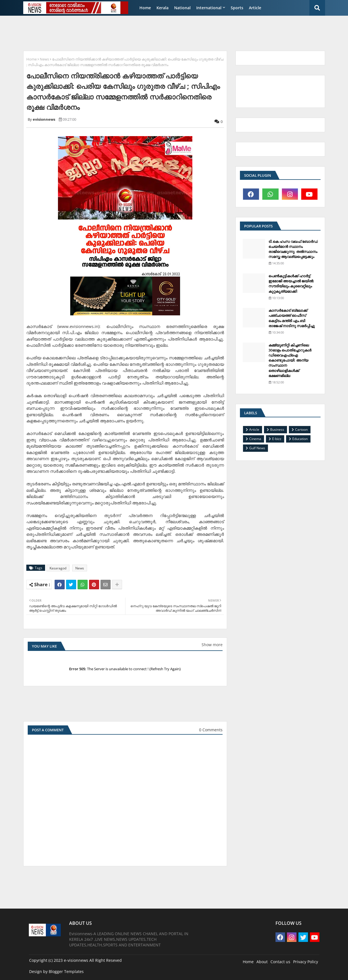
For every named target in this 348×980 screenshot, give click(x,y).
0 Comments (211, 730)
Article (255, 8)
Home (145, 8)
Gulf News (257, 448)
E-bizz (277, 439)
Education (300, 439)
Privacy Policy (306, 962)
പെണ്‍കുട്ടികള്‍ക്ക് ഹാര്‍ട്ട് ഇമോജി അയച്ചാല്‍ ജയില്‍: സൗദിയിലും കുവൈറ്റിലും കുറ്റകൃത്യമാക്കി (291, 284)
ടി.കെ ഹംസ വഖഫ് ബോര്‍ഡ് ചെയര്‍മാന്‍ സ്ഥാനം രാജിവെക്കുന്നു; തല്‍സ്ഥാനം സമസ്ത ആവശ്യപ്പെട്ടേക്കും (293, 249)
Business (277, 430)
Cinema (255, 439)
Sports (237, 8)
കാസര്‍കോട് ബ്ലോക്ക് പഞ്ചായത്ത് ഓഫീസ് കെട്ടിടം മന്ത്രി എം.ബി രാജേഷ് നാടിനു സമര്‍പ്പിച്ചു (292, 318)
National (182, 8)
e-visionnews (76, 960)
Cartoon (301, 430)
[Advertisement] (156, 32)
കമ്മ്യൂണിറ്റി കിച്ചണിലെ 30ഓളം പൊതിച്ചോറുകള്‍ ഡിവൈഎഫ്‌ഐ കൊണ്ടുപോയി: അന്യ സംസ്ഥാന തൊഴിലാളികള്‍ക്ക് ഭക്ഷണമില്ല (290, 360)
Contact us (280, 962)
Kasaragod (58, 568)
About (262, 962)
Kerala (163, 8)
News (44, 59)
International (209, 8)
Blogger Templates (66, 971)
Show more (212, 645)
